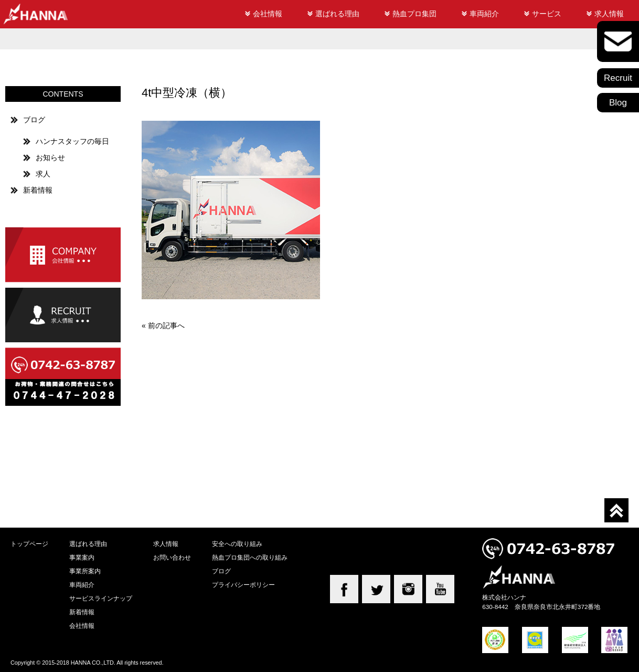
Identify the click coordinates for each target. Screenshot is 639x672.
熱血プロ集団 (414, 14)
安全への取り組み (237, 544)
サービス (547, 14)
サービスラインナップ (101, 598)
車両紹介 (484, 14)
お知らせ (50, 157)
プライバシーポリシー (243, 585)
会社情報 (268, 14)
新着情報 (38, 190)
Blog (618, 103)
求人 (43, 174)
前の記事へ (166, 325)
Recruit (618, 78)
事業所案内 (85, 571)
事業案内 (82, 557)
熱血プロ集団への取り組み (250, 557)
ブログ (34, 120)
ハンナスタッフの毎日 (72, 141)
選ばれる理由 (337, 14)
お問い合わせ (172, 557)
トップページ (29, 544)
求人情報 (609, 14)
